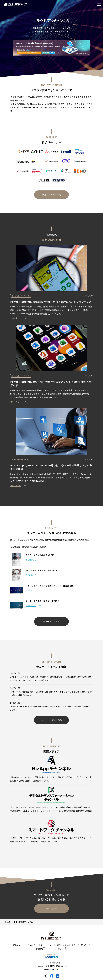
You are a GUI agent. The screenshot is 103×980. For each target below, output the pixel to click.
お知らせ (59, 945)
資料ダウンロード (20, 945)
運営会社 (40, 949)
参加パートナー (71, 945)
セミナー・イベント (45, 945)
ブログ (32, 945)
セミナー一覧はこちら (52, 720)
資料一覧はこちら (52, 621)
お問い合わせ (52, 908)
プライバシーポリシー (57, 949)
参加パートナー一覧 (51, 195)
